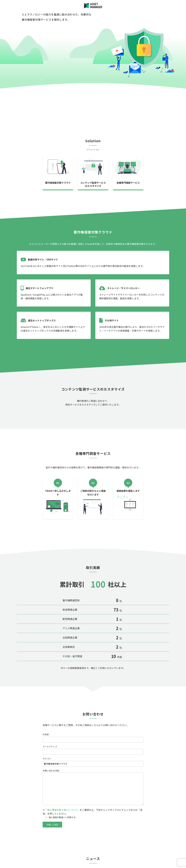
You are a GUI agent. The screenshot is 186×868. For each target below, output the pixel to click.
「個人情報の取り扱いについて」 (62, 810)
